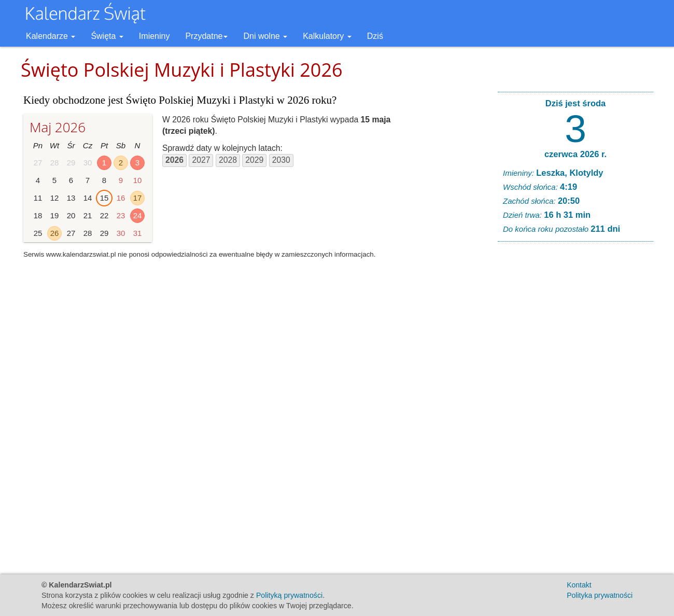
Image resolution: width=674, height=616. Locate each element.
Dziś (375, 36)
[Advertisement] (575, 408)
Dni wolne (265, 36)
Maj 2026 (58, 127)
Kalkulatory (327, 36)
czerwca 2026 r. (575, 154)
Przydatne (206, 36)
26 (55, 233)
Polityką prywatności (289, 595)
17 (138, 198)
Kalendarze (51, 36)
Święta (107, 36)
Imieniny (155, 36)
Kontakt (579, 585)
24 (138, 215)
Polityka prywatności (600, 595)
